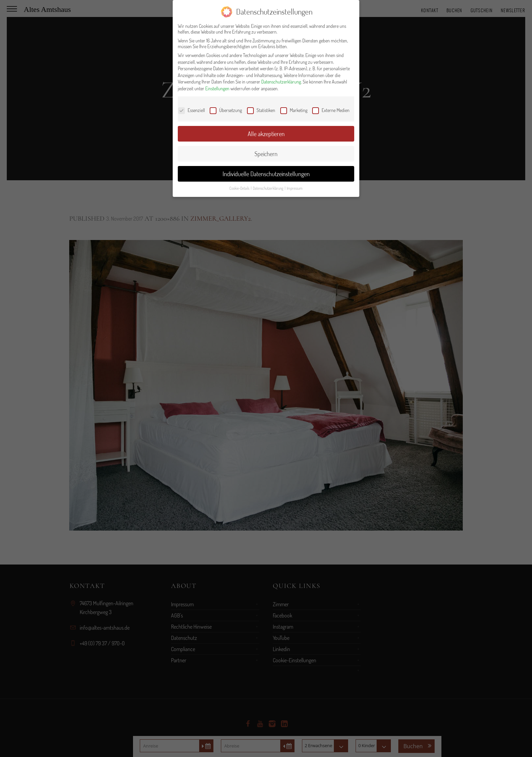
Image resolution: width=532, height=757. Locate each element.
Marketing (294, 110)
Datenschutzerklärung (281, 82)
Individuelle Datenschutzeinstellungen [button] (266, 174)
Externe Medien (331, 110)
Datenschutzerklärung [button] (268, 188)
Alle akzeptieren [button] (266, 134)
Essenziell (192, 110)
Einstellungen (217, 88)
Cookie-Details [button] (240, 188)
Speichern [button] (266, 154)
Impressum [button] (295, 188)
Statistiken (261, 110)
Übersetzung (226, 110)
